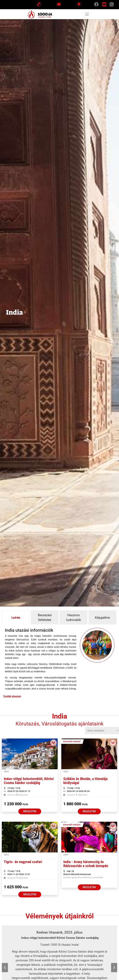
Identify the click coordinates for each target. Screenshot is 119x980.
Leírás (16, 618)
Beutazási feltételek (45, 617)
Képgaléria (102, 618)
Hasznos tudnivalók (74, 617)
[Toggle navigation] (87, 14)
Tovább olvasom (12, 696)
